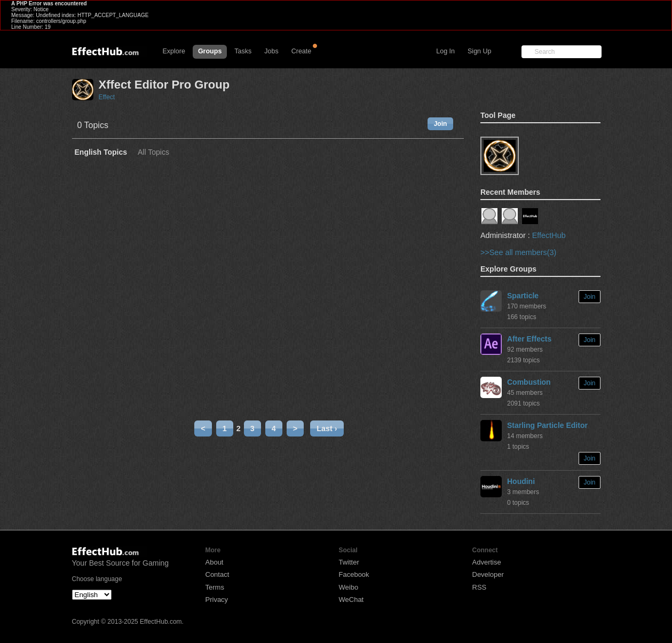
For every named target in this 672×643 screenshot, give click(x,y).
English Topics (101, 152)
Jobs (271, 51)
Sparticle (523, 296)
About (215, 562)
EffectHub (549, 235)
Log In (445, 51)
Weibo (349, 587)
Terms (215, 587)
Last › (327, 428)
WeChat (351, 600)
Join (441, 124)
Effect (107, 97)
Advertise (487, 562)
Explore (174, 51)
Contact (218, 574)
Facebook (354, 574)
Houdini (521, 481)
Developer (488, 574)
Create (302, 51)
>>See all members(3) (518, 252)
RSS (480, 587)
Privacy (217, 600)
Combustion (529, 382)
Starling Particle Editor (547, 425)
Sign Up (479, 51)
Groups (210, 51)
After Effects (529, 339)
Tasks (243, 51)
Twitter (349, 562)
